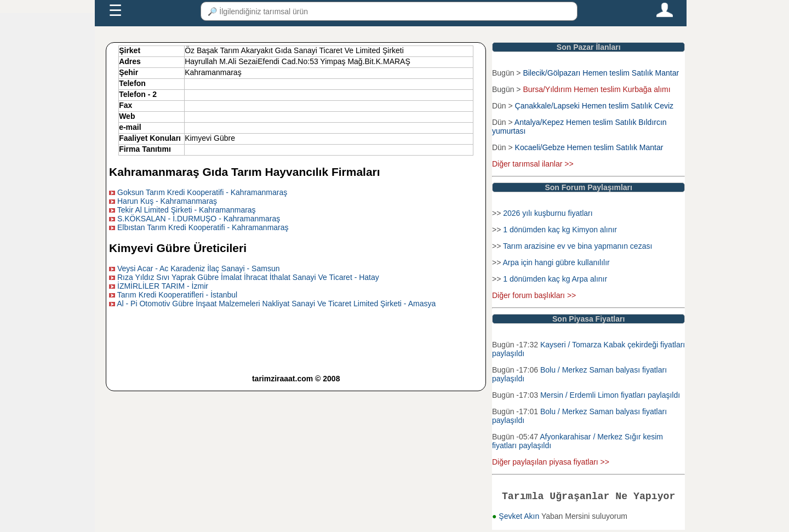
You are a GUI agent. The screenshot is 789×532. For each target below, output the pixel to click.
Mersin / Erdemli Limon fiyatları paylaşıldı (610, 395)
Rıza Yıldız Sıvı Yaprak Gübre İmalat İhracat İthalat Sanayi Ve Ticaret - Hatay (248, 277)
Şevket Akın (520, 518)
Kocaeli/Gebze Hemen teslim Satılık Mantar (589, 147)
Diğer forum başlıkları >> (534, 295)
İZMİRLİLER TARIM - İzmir (163, 286)
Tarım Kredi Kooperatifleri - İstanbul (177, 295)
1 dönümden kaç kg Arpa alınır (555, 279)
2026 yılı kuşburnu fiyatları (548, 213)
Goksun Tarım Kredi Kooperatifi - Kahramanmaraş (202, 192)
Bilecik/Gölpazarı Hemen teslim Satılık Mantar (601, 73)
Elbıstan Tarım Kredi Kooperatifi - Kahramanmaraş (203, 227)
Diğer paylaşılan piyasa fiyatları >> (551, 462)
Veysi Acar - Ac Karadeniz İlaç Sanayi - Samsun (198, 268)
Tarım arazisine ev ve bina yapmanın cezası (578, 246)
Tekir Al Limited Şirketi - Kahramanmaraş (187, 210)
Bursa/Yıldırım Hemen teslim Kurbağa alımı (596, 89)
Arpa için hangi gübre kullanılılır (556, 262)
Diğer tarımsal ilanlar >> (533, 164)
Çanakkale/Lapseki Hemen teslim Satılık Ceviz (594, 106)
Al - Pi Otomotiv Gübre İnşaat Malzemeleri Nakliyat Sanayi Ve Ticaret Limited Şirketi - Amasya (276, 304)
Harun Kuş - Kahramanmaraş (167, 201)
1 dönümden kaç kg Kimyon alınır (560, 230)
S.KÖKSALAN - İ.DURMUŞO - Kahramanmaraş (199, 219)
